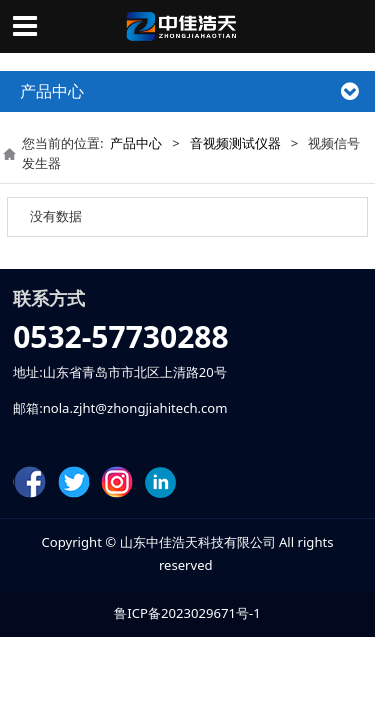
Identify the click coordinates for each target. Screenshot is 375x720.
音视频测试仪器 (235, 143)
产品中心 (136, 143)
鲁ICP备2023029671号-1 (187, 613)
